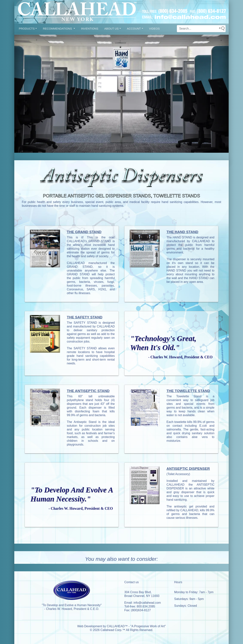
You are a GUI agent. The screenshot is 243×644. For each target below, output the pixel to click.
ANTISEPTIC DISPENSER (188, 469)
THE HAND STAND (182, 232)
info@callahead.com (147, 603)
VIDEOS (155, 29)
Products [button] (27, 29)
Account (134, 29)
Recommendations (58, 29)
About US (111, 29)
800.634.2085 (146, 606)
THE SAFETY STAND (85, 317)
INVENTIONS (90, 29)
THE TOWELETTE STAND (188, 391)
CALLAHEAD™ (117, 626)
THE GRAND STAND (84, 232)
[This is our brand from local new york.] (72, 592)
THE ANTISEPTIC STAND (88, 391)
